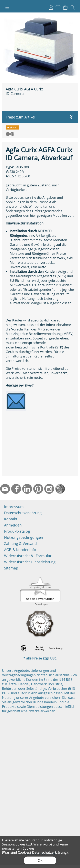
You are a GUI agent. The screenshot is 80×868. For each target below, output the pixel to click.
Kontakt (11, 519)
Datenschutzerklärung (23, 513)
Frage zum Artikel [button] (21, 117)
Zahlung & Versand (20, 543)
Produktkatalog (17, 531)
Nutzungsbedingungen (24, 537)
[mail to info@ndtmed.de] (5, 489)
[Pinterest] (38, 489)
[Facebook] (16, 489)
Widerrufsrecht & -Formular (28, 556)
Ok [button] (40, 860)
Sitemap (11, 568)
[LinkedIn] (27, 489)
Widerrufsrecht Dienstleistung (30, 562)
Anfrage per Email (19, 385)
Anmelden (51, 7)
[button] (7, 7)
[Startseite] (60, 489)
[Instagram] (49, 489)
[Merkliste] (58, 7)
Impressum (14, 507)
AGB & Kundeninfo (20, 550)
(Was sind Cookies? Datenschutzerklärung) (35, 852)
